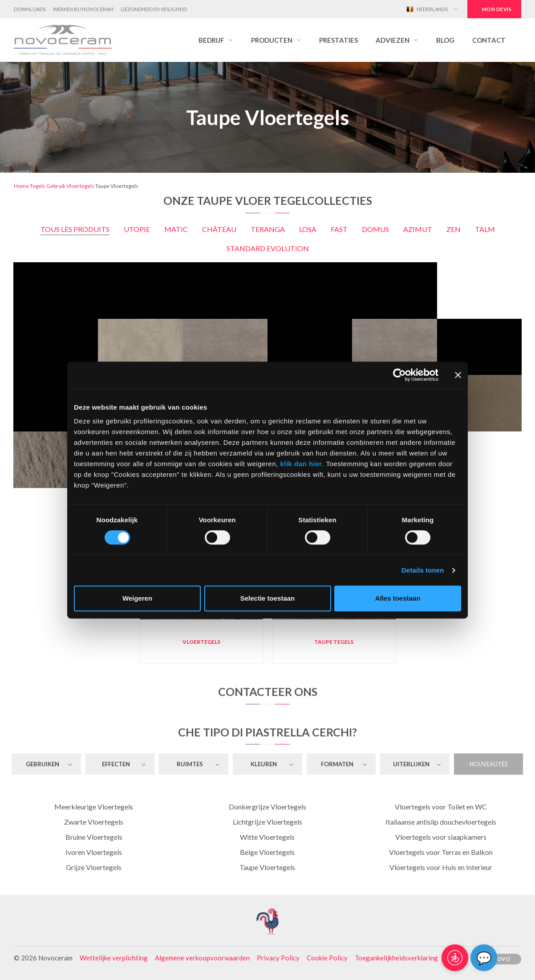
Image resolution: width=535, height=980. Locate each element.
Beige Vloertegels (267, 852)
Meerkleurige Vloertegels (94, 807)
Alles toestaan (398, 598)
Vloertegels (80, 186)
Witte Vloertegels (267, 837)
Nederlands (427, 9)
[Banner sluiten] (458, 375)
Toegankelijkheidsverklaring (396, 958)
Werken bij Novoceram (83, 9)
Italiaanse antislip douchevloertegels (441, 822)
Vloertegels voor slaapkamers (441, 837)
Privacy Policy (278, 958)
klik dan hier (301, 464)
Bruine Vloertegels (94, 837)
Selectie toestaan (268, 598)
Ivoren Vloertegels (94, 852)
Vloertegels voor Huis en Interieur (441, 867)
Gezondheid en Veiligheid (154, 9)
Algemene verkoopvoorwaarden (202, 958)
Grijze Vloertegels (94, 867)
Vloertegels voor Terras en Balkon (441, 852)
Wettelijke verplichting (114, 958)
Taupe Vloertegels (267, 867)
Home (21, 186)
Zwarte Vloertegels (94, 822)
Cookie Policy (327, 958)
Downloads (30, 9)
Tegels (38, 186)
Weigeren (137, 598)
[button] (216, 40)
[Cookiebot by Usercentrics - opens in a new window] (399, 375)
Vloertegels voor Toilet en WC (441, 807)
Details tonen (423, 570)
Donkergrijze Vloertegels (267, 807)
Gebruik (56, 186)
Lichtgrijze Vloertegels (267, 822)
